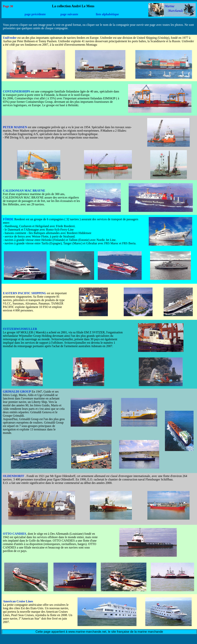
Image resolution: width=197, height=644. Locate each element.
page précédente (35, 14)
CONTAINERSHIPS (17, 91)
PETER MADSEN (15, 127)
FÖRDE (8, 219)
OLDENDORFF (14, 476)
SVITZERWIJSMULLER (20, 329)
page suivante (69, 14)
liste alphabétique (107, 14)
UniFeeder (10, 38)
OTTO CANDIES (15, 534)
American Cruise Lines (18, 601)
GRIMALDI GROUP (17, 392)
